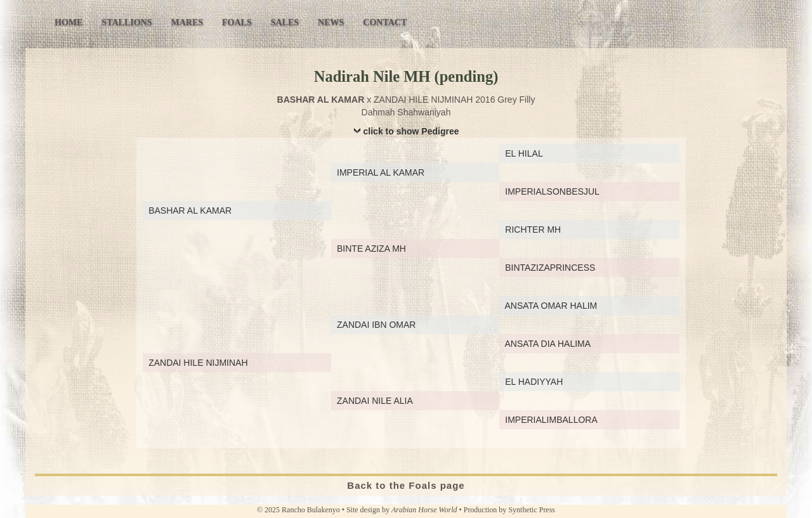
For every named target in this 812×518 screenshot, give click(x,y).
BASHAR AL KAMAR (321, 100)
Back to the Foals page (406, 485)
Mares (187, 23)
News (331, 23)
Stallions (127, 23)
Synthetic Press (532, 510)
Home (69, 23)
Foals (237, 23)
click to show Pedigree (411, 131)
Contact (385, 23)
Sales (285, 23)
